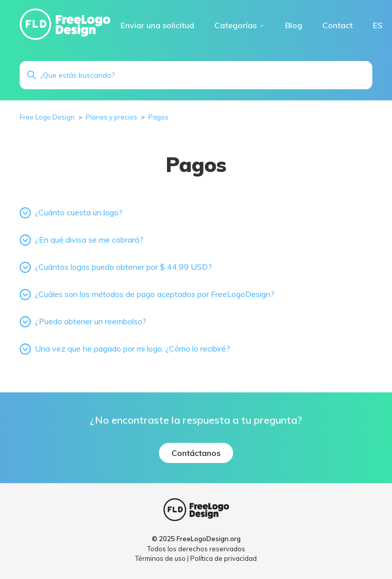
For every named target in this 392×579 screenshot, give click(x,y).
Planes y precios (111, 117)
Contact (338, 25)
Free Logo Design (47, 117)
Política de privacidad (223, 558)
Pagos (158, 117)
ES (378, 25)
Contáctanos (196, 453)
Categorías (240, 25)
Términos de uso (160, 558)
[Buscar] (196, 75)
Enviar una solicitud (157, 25)
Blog (294, 25)
